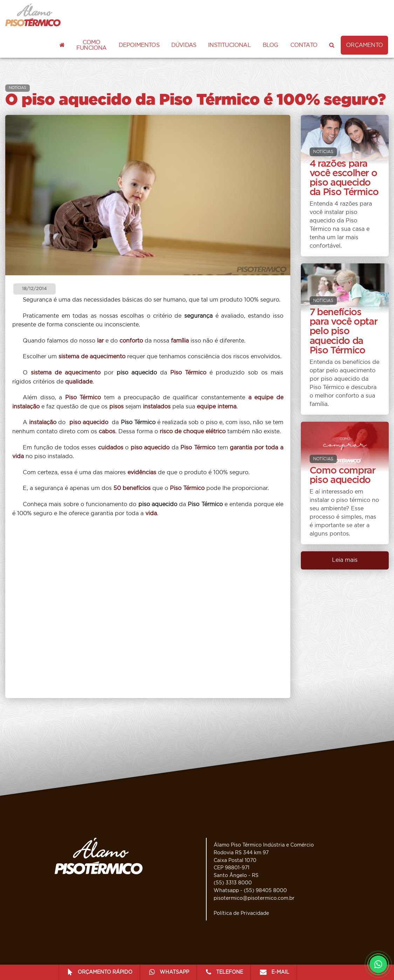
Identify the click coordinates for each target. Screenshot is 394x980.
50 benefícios (132, 488)
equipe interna (217, 407)
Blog (271, 45)
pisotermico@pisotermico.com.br (254, 898)
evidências (142, 472)
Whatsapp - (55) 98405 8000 (250, 891)
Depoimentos (139, 45)
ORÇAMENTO (364, 45)
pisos (116, 407)
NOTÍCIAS (18, 88)
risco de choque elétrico (193, 432)
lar (100, 341)
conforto (131, 341)
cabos (107, 432)
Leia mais (345, 560)
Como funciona (92, 45)
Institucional (229, 45)
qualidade (79, 382)
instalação (43, 422)
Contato (304, 45)
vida (151, 513)
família (180, 341)
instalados (157, 407)
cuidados (111, 448)
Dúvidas (184, 45)
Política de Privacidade (241, 913)
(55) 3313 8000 (233, 883)
